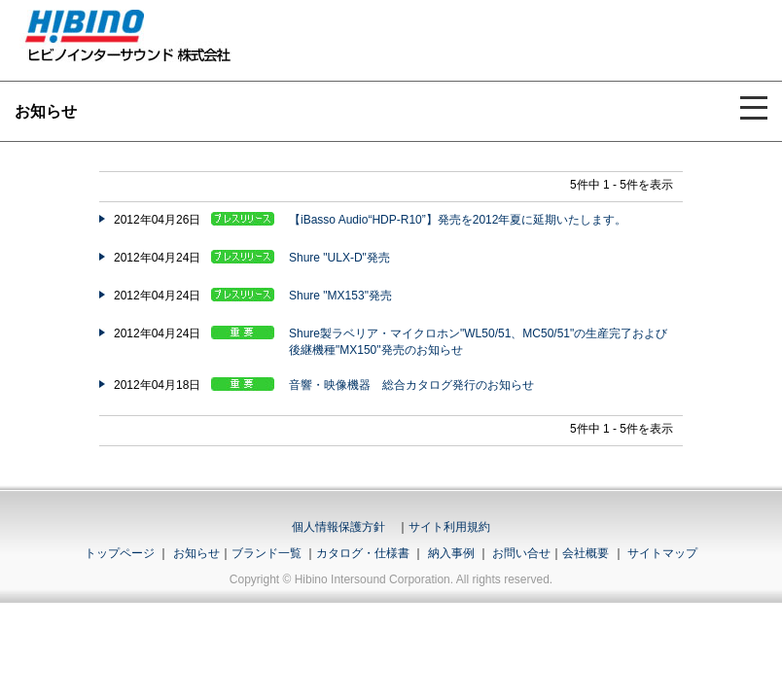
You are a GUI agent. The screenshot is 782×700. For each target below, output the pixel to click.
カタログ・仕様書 (363, 553)
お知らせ (196, 553)
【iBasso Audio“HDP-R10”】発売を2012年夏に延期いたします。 (458, 220)
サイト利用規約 (449, 527)
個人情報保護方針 (338, 527)
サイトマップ (662, 553)
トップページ (120, 553)
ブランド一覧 (267, 553)
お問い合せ (521, 553)
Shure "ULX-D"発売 (339, 258)
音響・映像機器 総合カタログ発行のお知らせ (411, 385)
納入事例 (449, 553)
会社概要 (586, 553)
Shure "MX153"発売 (340, 296)
